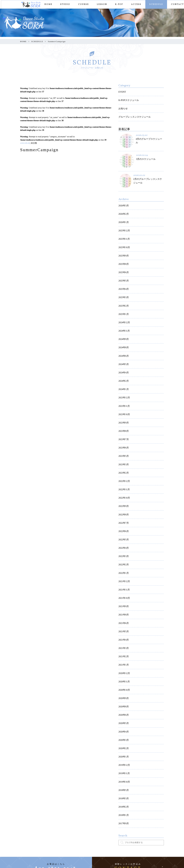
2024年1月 (123, 362)
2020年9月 (123, 635)
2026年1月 (123, 214)
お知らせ (122, 106)
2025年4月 (123, 273)
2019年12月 (123, 694)
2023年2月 (123, 436)
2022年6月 (123, 487)
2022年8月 (123, 472)
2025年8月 (123, 251)
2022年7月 (123, 480)
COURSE (83, 4)
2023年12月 (123, 369)
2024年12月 (123, 303)
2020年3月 (123, 672)
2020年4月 (123, 664)
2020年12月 (123, 613)
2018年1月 (123, 738)
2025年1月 (123, 295)
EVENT (122, 91)
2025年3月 (123, 281)
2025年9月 (123, 244)
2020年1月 (123, 686)
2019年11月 (123, 701)
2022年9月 (123, 465)
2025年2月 (123, 288)
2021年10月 (123, 546)
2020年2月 (123, 679)
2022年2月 (123, 517)
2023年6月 (123, 413)
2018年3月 (123, 723)
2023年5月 (123, 421)
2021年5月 (123, 576)
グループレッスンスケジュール (133, 113)
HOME (48, 4)
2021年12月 (123, 531)
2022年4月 (123, 502)
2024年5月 (123, 340)
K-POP (119, 4)
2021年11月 (123, 539)
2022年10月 (123, 458)
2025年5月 (123, 266)
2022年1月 (123, 524)
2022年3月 (123, 509)
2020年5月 (123, 657)
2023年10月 (123, 384)
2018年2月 (123, 731)
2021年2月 (123, 598)
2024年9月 (123, 318)
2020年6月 (123, 650)
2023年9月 (123, 391)
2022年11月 (123, 450)
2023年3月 (123, 428)
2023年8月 (123, 399)
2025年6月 (123, 259)
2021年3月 (123, 591)
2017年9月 (123, 745)
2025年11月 (123, 229)
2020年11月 (123, 620)
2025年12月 (123, 222)
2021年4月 (123, 583)
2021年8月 (123, 561)
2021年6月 (123, 568)
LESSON (101, 4)
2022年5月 (123, 495)
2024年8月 (123, 325)
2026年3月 (123, 199)
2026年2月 (123, 207)
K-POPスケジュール (127, 99)
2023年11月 (123, 377)
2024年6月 (123, 332)
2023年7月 (123, 406)
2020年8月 (123, 642)
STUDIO (65, 4)
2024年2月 (123, 354)
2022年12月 (123, 443)
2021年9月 (123, 554)
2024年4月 (123, 347)
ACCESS (136, 4)
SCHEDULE (156, 4)
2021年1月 (123, 605)
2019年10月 (123, 709)
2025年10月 (123, 236)
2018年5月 (123, 716)
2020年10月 (123, 627)
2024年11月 (123, 310)
